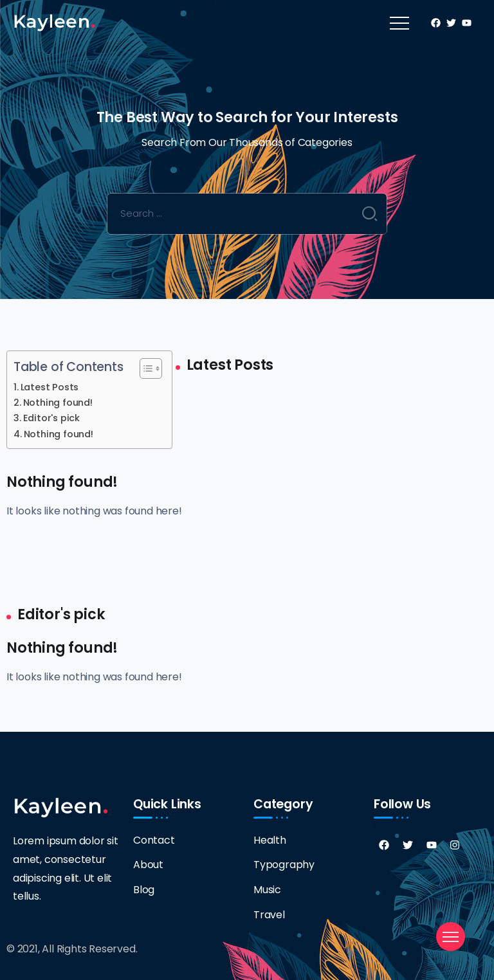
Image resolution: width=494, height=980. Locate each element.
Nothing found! (58, 403)
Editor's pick (51, 418)
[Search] (247, 214)
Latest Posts (50, 387)
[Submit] (370, 213)
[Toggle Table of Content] (144, 368)
